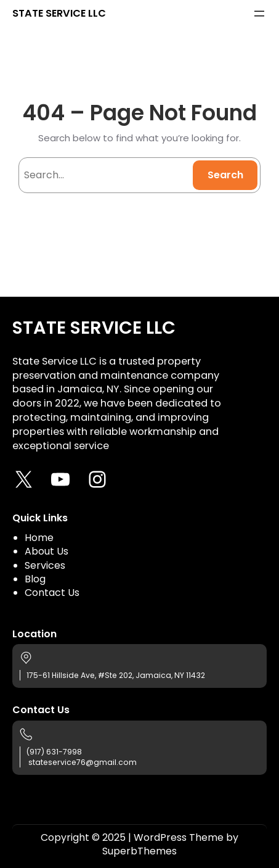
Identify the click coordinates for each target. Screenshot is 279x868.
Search (225, 175)
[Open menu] (259, 14)
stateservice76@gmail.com (83, 762)
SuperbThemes (139, 851)
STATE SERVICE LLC (59, 13)
